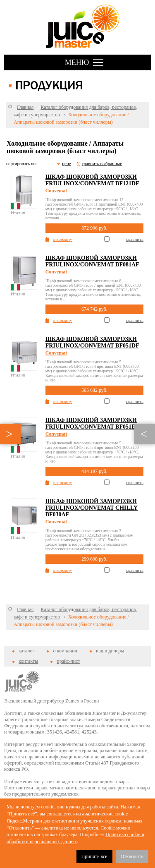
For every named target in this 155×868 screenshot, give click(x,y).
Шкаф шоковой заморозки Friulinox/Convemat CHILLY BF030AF (92, 508)
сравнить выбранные (102, 163)
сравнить (135, 239)
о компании (65, 651)
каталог (26, 651)
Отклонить (132, 856)
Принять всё (94, 856)
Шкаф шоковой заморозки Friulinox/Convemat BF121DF (92, 180)
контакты (28, 661)
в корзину (63, 239)
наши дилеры (110, 651)
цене (67, 163)
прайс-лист (68, 661)
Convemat (56, 191)
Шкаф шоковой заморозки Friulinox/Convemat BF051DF (92, 342)
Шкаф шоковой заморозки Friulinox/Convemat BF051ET (92, 423)
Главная (25, 107)
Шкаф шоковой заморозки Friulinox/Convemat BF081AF (92, 261)
